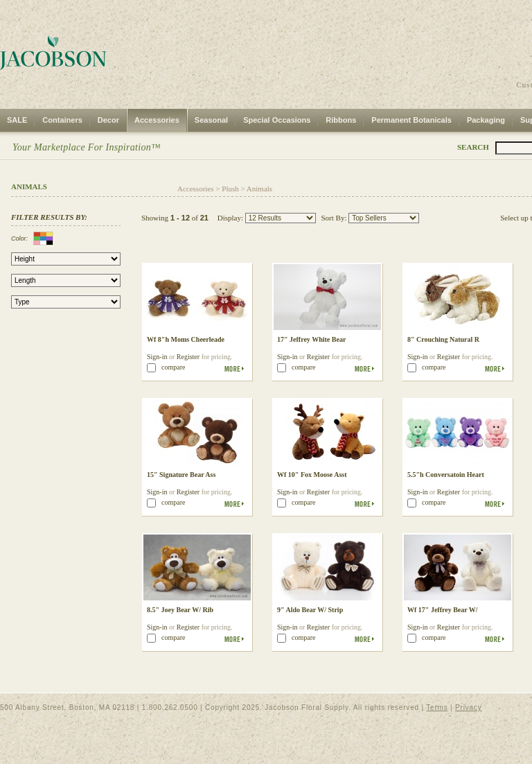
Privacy (468, 707)
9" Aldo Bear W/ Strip (310, 610)
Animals (259, 189)
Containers (62, 120)
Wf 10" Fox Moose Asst (312, 475)
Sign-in (157, 357)
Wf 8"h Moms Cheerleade (186, 339)
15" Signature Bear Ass (181, 475)
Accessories (157, 120)
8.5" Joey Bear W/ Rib (180, 610)
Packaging (486, 120)
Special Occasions (277, 120)
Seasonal (211, 120)
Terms (437, 707)
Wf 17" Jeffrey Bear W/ (443, 610)
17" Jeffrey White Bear (311, 339)
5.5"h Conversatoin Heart (446, 475)
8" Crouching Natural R (443, 339)
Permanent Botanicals (411, 120)
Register (188, 357)
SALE (17, 120)
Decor (108, 120)
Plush (230, 189)
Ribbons (341, 120)
